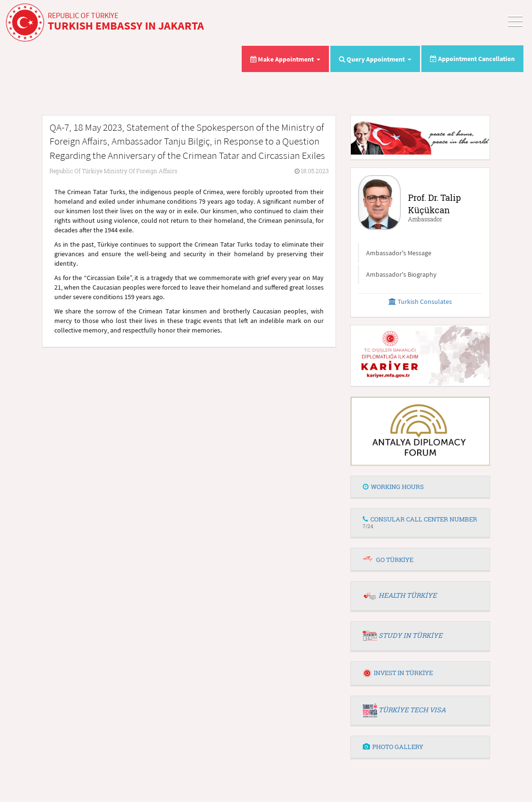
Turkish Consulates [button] (420, 302)
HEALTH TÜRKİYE (408, 595)
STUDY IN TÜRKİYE (410, 635)
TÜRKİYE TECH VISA (412, 710)
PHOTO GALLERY (393, 747)
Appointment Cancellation (472, 59)
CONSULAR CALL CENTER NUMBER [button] (420, 522)
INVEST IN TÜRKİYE (398, 673)
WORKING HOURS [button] (393, 487)
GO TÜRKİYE (395, 560)
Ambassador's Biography (401, 274)
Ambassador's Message (399, 253)
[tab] (420, 487)
